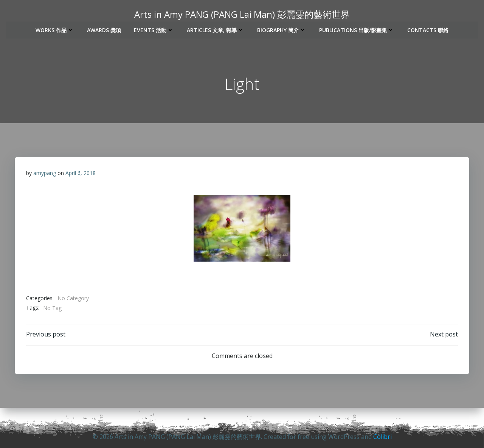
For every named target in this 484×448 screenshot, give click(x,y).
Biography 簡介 (282, 29)
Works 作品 (55, 29)
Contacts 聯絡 (428, 29)
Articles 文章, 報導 (216, 29)
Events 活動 (154, 29)
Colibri (382, 437)
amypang (45, 174)
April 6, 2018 (81, 174)
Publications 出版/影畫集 (357, 29)
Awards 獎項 (104, 29)
